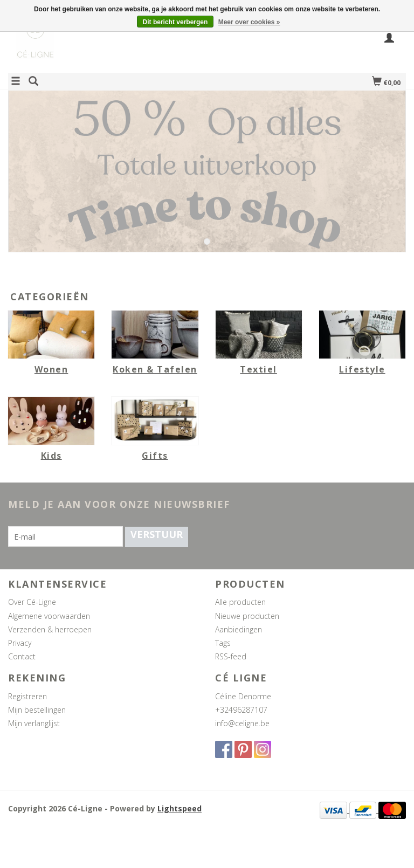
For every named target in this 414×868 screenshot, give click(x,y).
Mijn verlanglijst (34, 723)
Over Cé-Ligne (32, 602)
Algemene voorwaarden (49, 616)
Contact (22, 656)
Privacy (20, 643)
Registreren (27, 696)
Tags (223, 643)
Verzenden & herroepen (50, 629)
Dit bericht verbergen (175, 22)
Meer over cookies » (249, 22)
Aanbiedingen (239, 629)
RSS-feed (231, 656)
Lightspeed (180, 808)
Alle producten (240, 602)
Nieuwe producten (247, 616)
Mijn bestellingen (37, 710)
